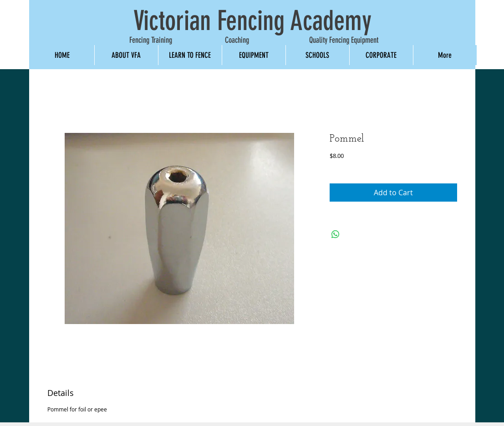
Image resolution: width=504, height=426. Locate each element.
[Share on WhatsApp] (336, 234)
